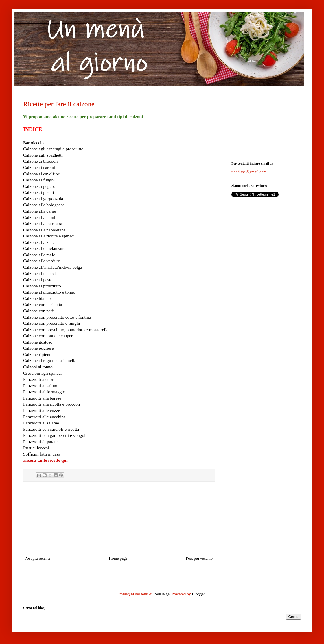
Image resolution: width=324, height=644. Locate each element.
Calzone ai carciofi (40, 167)
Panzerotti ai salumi (41, 386)
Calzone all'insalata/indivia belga (53, 267)
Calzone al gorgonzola (43, 199)
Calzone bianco (37, 298)
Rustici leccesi (36, 448)
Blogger (198, 594)
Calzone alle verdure (42, 261)
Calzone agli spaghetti (43, 155)
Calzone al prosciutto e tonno (49, 292)
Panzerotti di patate (40, 442)
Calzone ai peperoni (41, 186)
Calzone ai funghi (39, 180)
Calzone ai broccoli (41, 161)
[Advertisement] (119, 519)
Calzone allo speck (40, 273)
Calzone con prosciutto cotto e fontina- (58, 317)
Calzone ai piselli (39, 192)
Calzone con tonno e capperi (48, 336)
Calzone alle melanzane (44, 248)
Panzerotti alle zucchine (44, 417)
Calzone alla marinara (43, 223)
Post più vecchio (199, 558)
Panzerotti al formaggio (44, 392)
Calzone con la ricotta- (43, 304)
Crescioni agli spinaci (42, 373)
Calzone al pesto (38, 280)
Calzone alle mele (39, 255)
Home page (118, 558)
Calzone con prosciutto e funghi (52, 323)
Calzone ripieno (37, 354)
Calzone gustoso (38, 342)
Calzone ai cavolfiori (42, 174)
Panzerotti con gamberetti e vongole (55, 435)
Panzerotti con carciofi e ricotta (51, 429)
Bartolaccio (33, 143)
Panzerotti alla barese (42, 398)
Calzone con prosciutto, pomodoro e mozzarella (66, 330)
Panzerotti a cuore (39, 379)
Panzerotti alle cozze (42, 410)
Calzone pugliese (38, 348)
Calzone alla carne (40, 211)
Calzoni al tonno (38, 367)
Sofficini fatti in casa (42, 454)
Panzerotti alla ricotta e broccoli (52, 404)
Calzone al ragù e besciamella (50, 360)
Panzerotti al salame (41, 423)
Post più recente (37, 558)
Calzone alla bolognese (44, 205)
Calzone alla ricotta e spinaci (49, 236)
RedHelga (161, 594)
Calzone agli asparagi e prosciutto (53, 149)
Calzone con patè (38, 311)
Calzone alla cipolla (41, 217)
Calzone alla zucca (40, 242)
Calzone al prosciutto (42, 286)
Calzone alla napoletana (44, 230)
